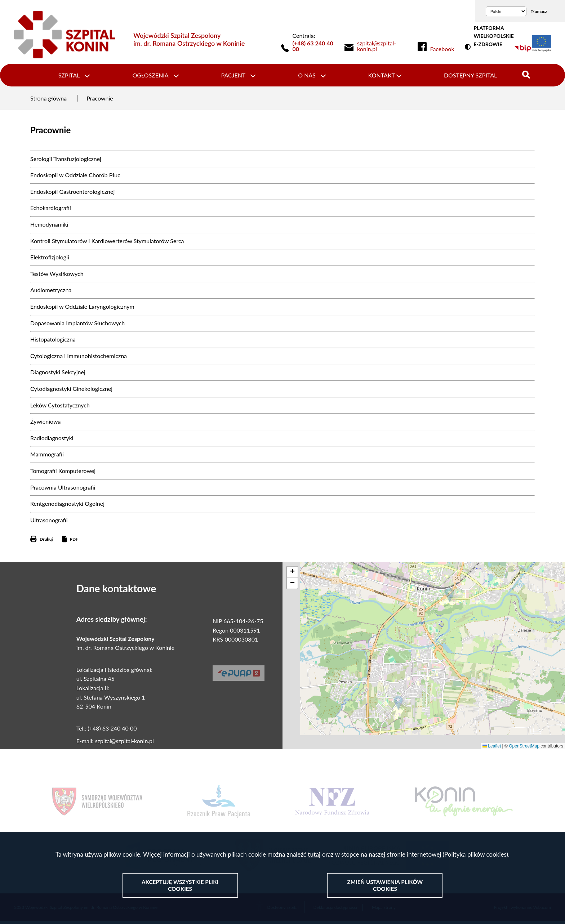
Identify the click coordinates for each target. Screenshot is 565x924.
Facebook (442, 49)
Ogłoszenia (153, 76)
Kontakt (379, 76)
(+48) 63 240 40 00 (313, 46)
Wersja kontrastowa (469, 47)
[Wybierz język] (506, 11)
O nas (306, 76)
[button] (398, 705)
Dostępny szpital (466, 76)
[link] (382, 46)
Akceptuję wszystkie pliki (180, 886)
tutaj (314, 855)
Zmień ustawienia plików (385, 886)
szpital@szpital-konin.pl (124, 743)
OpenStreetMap (524, 749)
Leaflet (492, 749)
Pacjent (234, 76)
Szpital (74, 76)
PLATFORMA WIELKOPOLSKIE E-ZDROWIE (493, 36)
